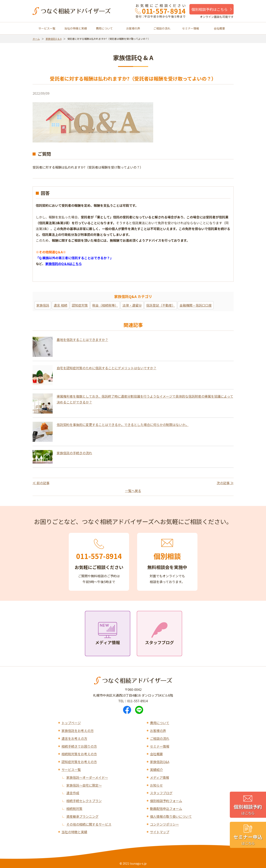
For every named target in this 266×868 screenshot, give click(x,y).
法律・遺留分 (132, 305)
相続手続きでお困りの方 (79, 746)
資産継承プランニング (82, 816)
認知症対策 (80, 305)
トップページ (71, 723)
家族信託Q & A (54, 39)
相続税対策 (74, 809)
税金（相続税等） (105, 305)
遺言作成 (73, 793)
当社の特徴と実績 (76, 28)
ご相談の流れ (162, 28)
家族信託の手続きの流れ (74, 453)
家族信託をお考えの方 (78, 731)
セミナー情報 (191, 28)
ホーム (36, 39)
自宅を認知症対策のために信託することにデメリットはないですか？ (107, 368)
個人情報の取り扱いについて (171, 816)
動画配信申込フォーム (166, 809)
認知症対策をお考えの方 (79, 762)
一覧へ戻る (133, 491)
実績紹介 (156, 770)
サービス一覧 (47, 28)
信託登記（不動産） (161, 305)
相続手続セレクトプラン (84, 801)
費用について (104, 28)
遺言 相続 (61, 305)
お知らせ (156, 785)
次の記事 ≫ (225, 483)
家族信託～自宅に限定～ (84, 785)
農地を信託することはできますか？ (82, 340)
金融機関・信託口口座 (196, 305)
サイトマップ (160, 832)
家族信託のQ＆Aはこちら (64, 264)
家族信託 (43, 305)
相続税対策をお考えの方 (79, 754)
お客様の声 (133, 28)
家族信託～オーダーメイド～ (87, 777)
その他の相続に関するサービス (89, 824)
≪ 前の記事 (41, 483)
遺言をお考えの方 (74, 738)
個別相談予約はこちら (210, 9)
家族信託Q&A (160, 762)
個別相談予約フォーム (166, 801)
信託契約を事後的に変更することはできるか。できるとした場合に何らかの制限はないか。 (123, 425)
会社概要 (219, 28)
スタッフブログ (161, 793)
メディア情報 (160, 777)
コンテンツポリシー (164, 824)
